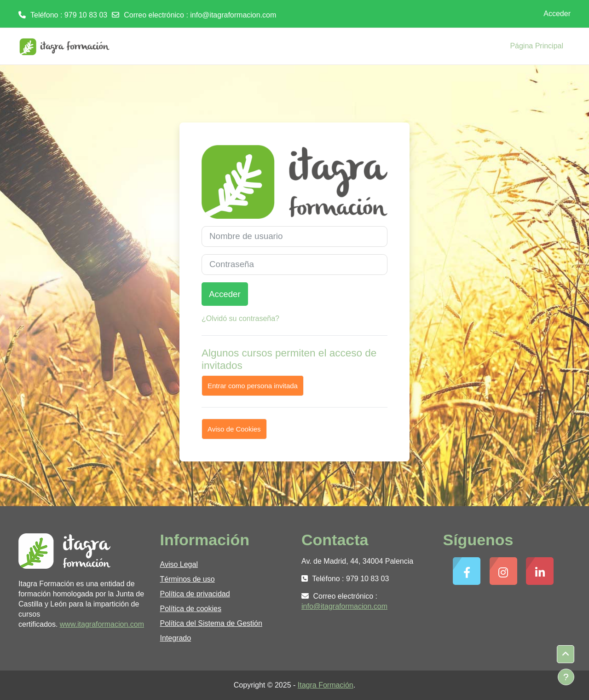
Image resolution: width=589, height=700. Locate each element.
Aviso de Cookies (234, 429)
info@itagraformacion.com (233, 15)
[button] (566, 654)
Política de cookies (191, 609)
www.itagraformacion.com (102, 624)
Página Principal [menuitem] (537, 46)
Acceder (557, 14)
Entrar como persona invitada (253, 386)
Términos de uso (188, 579)
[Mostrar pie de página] (566, 677)
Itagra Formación (326, 685)
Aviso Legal (179, 564)
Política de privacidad (195, 594)
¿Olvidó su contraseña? (240, 318)
